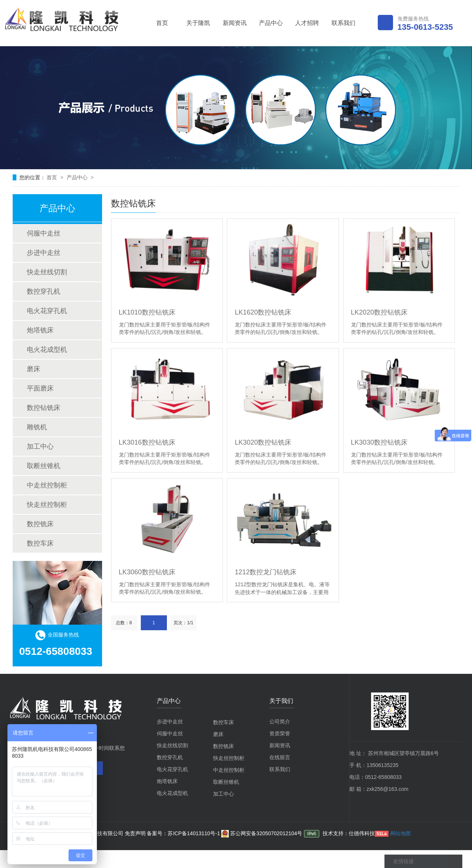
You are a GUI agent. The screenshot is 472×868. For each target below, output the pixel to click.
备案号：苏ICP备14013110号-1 (184, 833)
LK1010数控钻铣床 (147, 312)
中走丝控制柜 (47, 485)
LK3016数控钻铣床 (147, 442)
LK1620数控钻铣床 (263, 312)
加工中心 (40, 446)
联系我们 (343, 23)
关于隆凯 (198, 23)
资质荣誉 (280, 733)
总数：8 (124, 623)
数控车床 (40, 543)
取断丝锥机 (44, 466)
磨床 (34, 369)
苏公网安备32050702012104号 (262, 833)
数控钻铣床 (44, 408)
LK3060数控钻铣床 (147, 572)
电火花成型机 (47, 350)
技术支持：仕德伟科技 (349, 833)
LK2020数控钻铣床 (379, 312)
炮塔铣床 (40, 330)
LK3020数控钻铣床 (263, 442)
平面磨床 (40, 388)
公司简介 (280, 722)
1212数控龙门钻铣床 (266, 572)
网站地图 (400, 833)
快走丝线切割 (47, 272)
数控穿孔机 (44, 291)
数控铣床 (40, 524)
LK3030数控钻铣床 (379, 442)
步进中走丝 (44, 253)
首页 (162, 23)
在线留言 (280, 757)
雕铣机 (37, 427)
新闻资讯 (235, 23)
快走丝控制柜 (47, 505)
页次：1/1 (183, 623)
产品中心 (271, 23)
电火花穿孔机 (47, 311)
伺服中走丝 (44, 233)
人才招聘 (307, 23)
